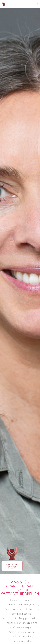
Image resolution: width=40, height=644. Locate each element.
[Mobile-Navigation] (38, 4)
